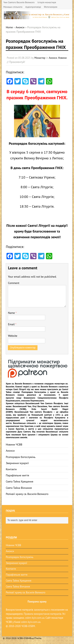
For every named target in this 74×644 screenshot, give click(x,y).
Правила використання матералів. (43, 614)
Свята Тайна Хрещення (19, 481)
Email (12, 324)
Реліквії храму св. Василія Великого (27, 494)
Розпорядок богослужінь (21, 457)
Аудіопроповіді (33, 7)
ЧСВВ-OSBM (28, 626)
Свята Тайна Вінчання (19, 488)
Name (12, 313)
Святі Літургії (20, 389)
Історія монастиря (47, 2)
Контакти (11, 469)
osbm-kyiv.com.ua (35, 618)
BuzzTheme (36, 638)
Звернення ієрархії (17, 463)
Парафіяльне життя (17, 475)
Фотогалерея (51, 7)
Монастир (40, 58)
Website (13, 336)
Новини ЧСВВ (14, 444)
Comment (14, 283)
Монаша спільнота (13, 7)
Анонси (53, 58)
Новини (62, 58)
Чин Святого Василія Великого (19, 2)
